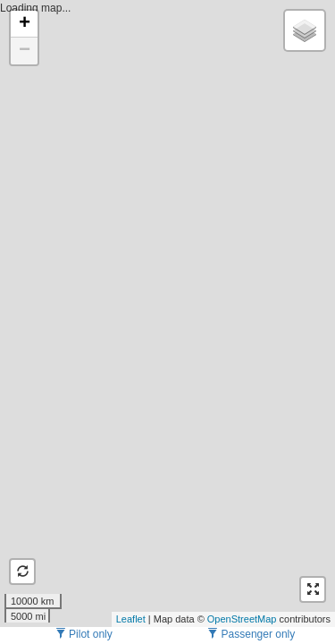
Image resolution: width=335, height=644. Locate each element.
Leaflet (131, 619)
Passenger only (251, 634)
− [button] (25, 51)
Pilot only (84, 634)
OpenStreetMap (242, 619)
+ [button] (25, 24)
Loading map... (165, 313)
